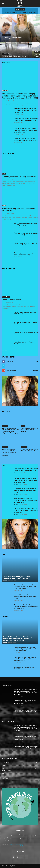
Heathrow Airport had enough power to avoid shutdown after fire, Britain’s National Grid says (25, 659)
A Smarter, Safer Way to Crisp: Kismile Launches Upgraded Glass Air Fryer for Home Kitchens (25, 110)
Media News (5, 91)
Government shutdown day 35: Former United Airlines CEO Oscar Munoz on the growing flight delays (26, 130)
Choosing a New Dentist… (12, 300)
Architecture (6, 54)
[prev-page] (3, 148)
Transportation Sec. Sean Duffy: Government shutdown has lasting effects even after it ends (26, 500)
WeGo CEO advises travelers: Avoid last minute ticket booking (29, 430)
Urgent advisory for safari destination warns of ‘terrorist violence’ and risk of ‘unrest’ (25, 490)
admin (3, 100)
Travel (23, 426)
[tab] (20, 679)
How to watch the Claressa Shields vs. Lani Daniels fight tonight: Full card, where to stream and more (26, 649)
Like (37, 362)
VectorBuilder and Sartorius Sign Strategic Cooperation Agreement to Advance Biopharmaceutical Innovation (18, 639)
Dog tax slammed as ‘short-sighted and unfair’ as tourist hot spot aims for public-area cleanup (26, 510)
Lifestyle (37, 52)
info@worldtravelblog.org (16, 845)
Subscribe (35, 370)
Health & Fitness (6, 35)
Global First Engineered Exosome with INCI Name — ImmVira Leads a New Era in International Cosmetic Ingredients (10, 452)
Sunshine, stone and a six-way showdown (19, 177)
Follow (36, 366)
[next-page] (6, 148)
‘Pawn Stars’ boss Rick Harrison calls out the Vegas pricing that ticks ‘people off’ (19, 577)
